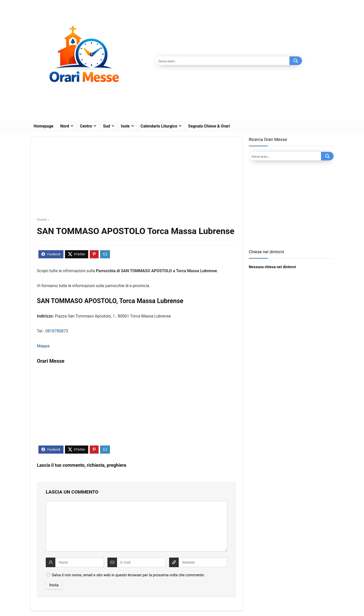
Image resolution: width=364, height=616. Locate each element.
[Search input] (223, 61)
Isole (125, 126)
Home (42, 220)
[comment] (136, 526)
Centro (86, 126)
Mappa (43, 346)
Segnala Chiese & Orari (209, 126)
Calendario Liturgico (159, 126)
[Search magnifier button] (296, 61)
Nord (65, 126)
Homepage (43, 126)
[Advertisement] (136, 181)
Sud (106, 126)
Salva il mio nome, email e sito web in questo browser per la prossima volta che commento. (128, 575)
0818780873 (57, 331)
